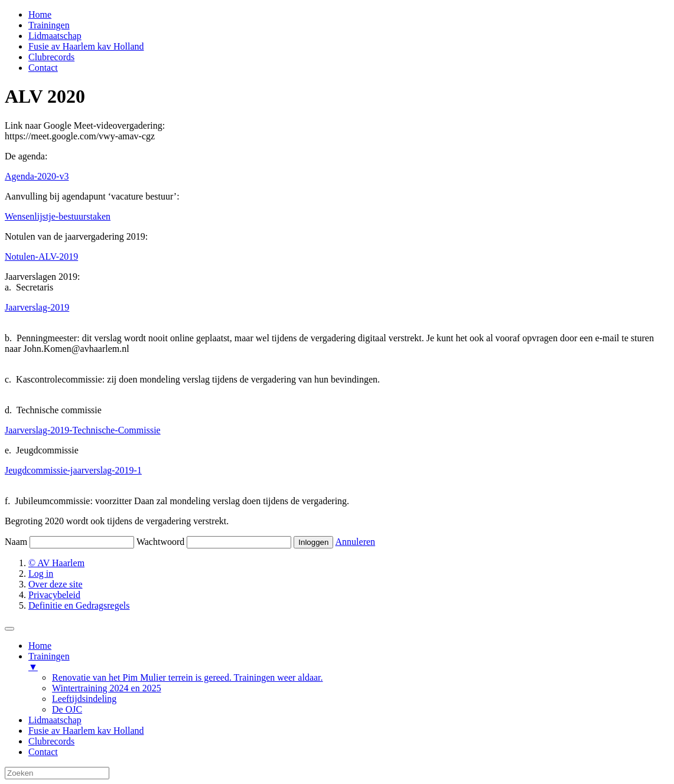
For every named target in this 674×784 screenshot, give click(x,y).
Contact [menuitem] (43, 752)
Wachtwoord (160, 542)
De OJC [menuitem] (67, 709)
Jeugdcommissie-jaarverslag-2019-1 (73, 470)
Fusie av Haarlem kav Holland (86, 46)
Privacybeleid (54, 595)
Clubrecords (51, 57)
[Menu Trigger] (9, 629)
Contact (43, 68)
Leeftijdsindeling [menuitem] (84, 699)
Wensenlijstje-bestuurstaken (58, 216)
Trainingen (49, 25)
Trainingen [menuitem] (349, 662)
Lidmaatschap (55, 36)
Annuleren (356, 542)
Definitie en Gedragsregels (79, 605)
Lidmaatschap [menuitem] (55, 720)
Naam (16, 542)
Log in (41, 574)
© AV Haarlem (56, 563)
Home (40, 14)
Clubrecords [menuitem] (51, 741)
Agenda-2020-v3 (37, 176)
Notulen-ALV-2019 (41, 257)
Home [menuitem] (40, 646)
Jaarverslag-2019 (37, 307)
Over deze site (56, 584)
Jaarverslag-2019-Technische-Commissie (83, 430)
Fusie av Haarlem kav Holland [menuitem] (86, 731)
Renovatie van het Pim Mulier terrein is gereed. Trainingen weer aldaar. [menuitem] (188, 677)
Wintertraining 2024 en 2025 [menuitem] (107, 688)
